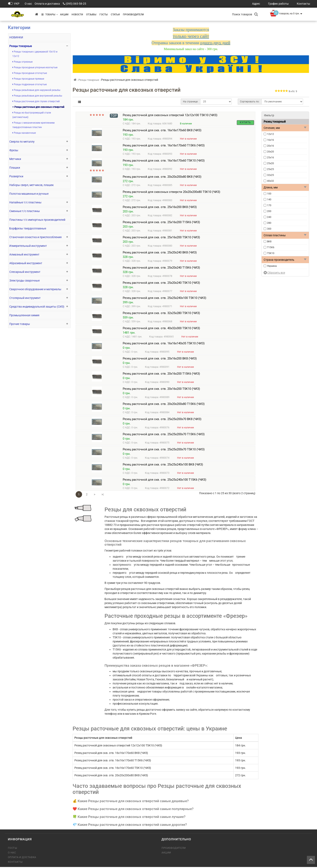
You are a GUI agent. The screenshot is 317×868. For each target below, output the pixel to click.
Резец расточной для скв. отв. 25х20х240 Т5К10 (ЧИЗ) (161, 284)
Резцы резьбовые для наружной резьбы (36, 90)
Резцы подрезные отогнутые (30, 84)
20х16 (271, 146)
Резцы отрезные (22, 62)
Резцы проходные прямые (28, 79)
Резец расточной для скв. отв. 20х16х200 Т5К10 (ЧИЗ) (161, 390)
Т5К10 (271, 253)
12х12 (271, 134)
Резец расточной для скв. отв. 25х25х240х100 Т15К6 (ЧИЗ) (164, 481)
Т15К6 (271, 247)
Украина (272, 266)
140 (269, 200)
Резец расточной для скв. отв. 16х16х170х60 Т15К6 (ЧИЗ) (164, 146)
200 (269, 211)
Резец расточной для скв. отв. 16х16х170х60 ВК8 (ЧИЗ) (162, 131)
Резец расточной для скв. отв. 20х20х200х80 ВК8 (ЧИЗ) (162, 178)
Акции (64, 15)
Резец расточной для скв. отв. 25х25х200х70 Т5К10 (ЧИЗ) (164, 450)
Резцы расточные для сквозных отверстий (38, 107)
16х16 (271, 140)
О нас (12, 854)
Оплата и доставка (22, 858)
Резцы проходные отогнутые (30, 73)
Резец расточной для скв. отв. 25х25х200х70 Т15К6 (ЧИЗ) (164, 435)
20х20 (271, 152)
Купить (245, 122)
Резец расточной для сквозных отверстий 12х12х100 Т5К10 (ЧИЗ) (170, 115)
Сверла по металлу (22, 142)
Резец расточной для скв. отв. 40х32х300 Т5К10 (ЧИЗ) (161, 329)
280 (269, 223)
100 (269, 194)
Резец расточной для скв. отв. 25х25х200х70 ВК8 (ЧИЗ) (162, 420)
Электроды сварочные (24, 281)
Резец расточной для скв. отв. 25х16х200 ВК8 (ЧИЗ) (160, 208)
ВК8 (269, 242)
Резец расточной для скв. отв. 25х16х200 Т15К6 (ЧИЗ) (161, 223)
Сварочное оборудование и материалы (35, 289)
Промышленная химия (24, 315)
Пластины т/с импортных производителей (37, 220)
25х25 (271, 169)
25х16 (271, 158)
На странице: (191, 102)
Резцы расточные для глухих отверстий (36, 101)
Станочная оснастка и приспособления (35, 237)
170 (269, 205)
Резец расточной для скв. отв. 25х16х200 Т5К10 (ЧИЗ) (161, 238)
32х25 (271, 175)
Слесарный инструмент (25, 272)
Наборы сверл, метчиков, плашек (32, 185)
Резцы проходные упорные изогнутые (35, 67)
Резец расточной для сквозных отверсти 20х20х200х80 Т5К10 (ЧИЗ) (171, 193)
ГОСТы (104, 15)
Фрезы (14, 150)
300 (269, 229)
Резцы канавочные (24, 133)
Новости (77, 15)
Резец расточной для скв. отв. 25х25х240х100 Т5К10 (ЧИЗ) (164, 299)
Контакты (15, 863)
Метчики (15, 159)
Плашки (15, 168)
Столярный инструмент (25, 298)
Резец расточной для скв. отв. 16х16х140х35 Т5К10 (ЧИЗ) (164, 344)
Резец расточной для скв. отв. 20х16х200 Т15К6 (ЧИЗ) (161, 375)
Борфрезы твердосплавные (28, 228)
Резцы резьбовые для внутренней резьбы (37, 96)
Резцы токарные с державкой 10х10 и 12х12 (35, 54)
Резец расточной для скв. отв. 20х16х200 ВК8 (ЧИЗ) (160, 359)
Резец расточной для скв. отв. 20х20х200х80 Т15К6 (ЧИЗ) (164, 405)
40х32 (271, 181)
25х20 (271, 163)
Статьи (115, 15)
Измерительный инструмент (28, 246)
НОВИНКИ (16, 37)
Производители (133, 15)
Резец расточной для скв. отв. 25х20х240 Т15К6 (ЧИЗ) (161, 269)
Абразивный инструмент (26, 263)
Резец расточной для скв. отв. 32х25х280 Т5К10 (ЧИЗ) (161, 314)
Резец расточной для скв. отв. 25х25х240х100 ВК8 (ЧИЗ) (163, 466)
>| (102, 495)
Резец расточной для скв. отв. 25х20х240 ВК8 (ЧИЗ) (160, 253)
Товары (50, 15)
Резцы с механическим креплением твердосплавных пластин (33, 125)
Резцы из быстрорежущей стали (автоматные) (32, 115)
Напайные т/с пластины (25, 202)
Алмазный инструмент (24, 254)
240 (269, 217)
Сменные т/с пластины (25, 211)
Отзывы (91, 15)
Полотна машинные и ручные (29, 194)
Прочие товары (20, 324)
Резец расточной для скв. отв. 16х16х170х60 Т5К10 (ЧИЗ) (164, 162)
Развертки (16, 176)
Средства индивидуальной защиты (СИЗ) (37, 307)
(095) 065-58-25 (76, 4)
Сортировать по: (250, 102)
